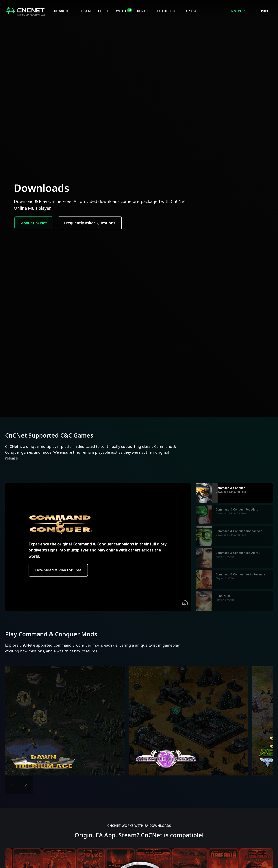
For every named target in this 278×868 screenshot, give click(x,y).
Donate (143, 11)
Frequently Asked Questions (90, 223)
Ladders (104, 11)
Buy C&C (191, 11)
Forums (87, 11)
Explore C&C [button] (167, 11)
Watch (124, 11)
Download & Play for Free (58, 570)
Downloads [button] (64, 11)
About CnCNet (34, 223)
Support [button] (263, 11)
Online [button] (239, 11)
